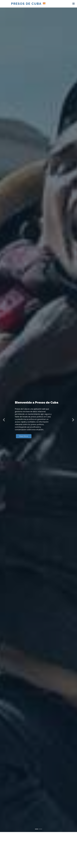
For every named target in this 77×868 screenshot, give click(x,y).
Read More (24, 437)
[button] (4, 420)
